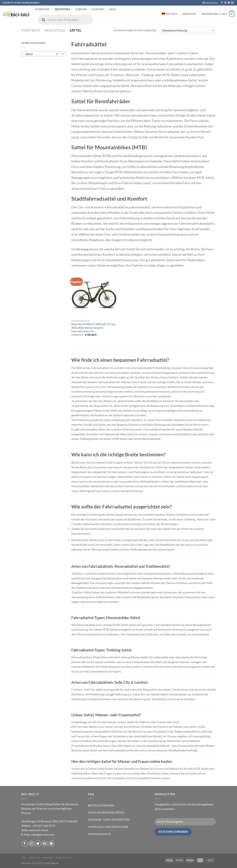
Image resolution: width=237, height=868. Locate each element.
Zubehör (82, 9)
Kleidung (99, 9)
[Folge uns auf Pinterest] (51, 844)
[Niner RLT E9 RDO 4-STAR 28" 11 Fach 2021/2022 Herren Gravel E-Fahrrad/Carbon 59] (94, 295)
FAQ (24, 858)
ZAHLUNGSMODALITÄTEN (106, 812)
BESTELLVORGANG (101, 805)
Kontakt (48, 858)
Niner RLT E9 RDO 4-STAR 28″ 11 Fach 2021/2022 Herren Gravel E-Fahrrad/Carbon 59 (94, 328)
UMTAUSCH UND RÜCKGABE (108, 827)
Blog (113, 9)
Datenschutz (64, 858)
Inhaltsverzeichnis (100, 834)
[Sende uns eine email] (232, 3)
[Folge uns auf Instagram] (225, 3)
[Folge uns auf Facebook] (222, 3)
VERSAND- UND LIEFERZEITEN (109, 820)
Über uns (34, 858)
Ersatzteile (64, 9)
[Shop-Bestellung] (188, 30)
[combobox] (44, 54)
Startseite (31, 30)
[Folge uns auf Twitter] (229, 3)
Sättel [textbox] (42, 54)
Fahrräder (44, 9)
